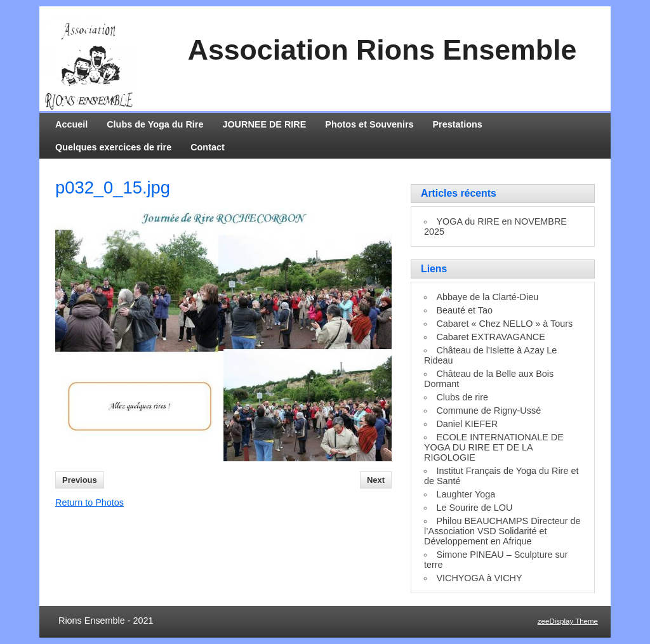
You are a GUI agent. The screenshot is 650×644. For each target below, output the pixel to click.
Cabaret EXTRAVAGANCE (490, 337)
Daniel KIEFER (467, 424)
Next (376, 480)
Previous (80, 480)
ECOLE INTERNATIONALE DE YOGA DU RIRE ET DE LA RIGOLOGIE (494, 447)
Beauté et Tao (464, 310)
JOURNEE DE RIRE (264, 124)
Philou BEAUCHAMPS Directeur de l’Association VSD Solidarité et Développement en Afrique (502, 531)
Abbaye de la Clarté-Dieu (487, 297)
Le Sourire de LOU (474, 508)
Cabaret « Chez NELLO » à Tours (504, 324)
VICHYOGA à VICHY (479, 578)
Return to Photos (90, 503)
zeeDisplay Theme (568, 621)
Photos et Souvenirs (369, 124)
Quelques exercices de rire (113, 147)
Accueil (71, 124)
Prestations (458, 124)
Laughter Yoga (466, 494)
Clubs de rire (462, 397)
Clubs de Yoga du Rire (155, 124)
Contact (208, 147)
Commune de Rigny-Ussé (488, 411)
